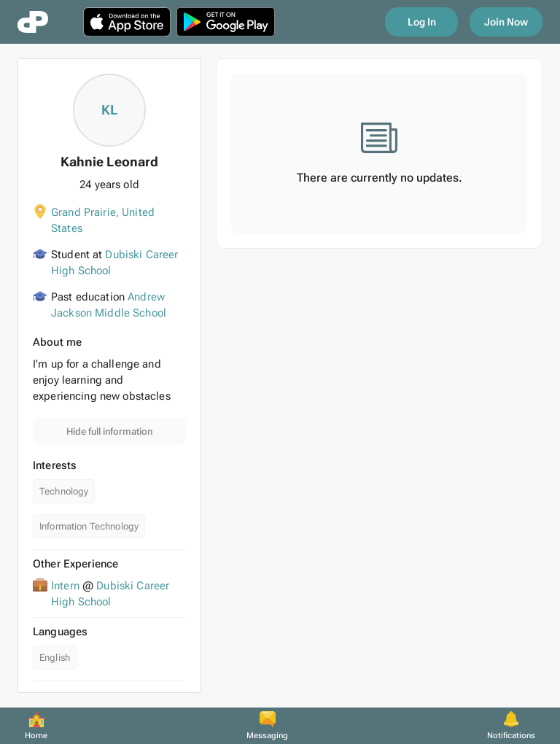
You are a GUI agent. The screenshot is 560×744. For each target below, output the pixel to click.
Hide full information (109, 431)
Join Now (506, 22)
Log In (422, 22)
